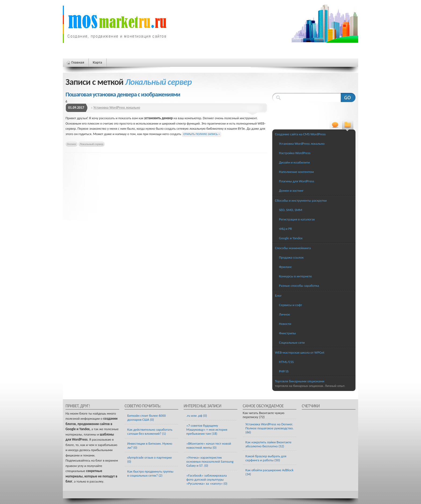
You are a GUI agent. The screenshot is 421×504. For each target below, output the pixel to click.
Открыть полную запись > (202, 134)
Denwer (72, 144)
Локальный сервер (92, 144)
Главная (78, 62)
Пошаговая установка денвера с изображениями (123, 94)
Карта (97, 62)
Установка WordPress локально (117, 108)
